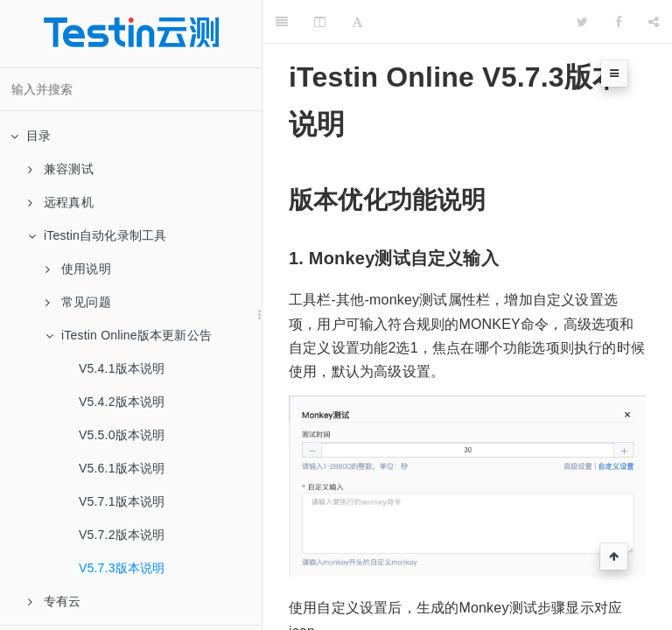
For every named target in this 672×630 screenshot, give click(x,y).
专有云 (55, 601)
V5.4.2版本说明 (122, 402)
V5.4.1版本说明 (122, 368)
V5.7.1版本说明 (122, 501)
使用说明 (78, 269)
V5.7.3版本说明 (122, 568)
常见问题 (78, 302)
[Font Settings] (357, 22)
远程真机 (61, 202)
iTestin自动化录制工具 (97, 235)
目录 (31, 136)
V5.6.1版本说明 (122, 468)
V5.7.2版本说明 (122, 535)
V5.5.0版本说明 (122, 435)
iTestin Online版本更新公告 (129, 335)
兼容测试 (61, 169)
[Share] (654, 22)
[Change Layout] (320, 22)
